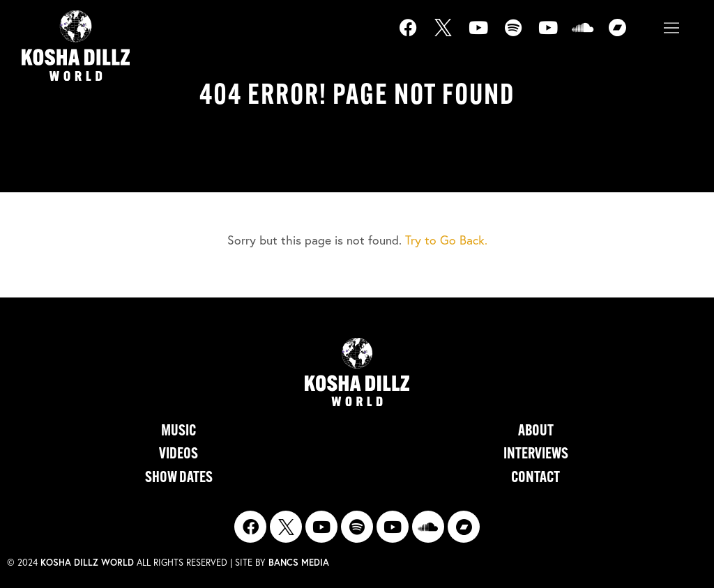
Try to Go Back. (446, 240)
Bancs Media (299, 563)
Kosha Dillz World (87, 563)
